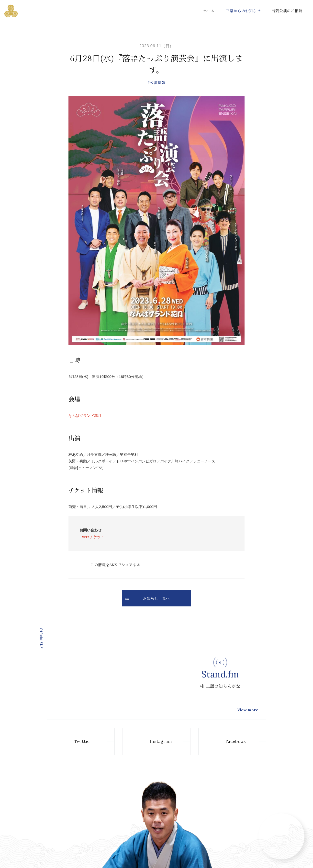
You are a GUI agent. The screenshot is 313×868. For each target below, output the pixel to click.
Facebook (227, 741)
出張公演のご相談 (287, 11)
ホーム (209, 11)
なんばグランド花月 (85, 416)
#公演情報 (157, 82)
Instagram (153, 741)
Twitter (74, 741)
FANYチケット (92, 537)
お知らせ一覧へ (148, 598)
